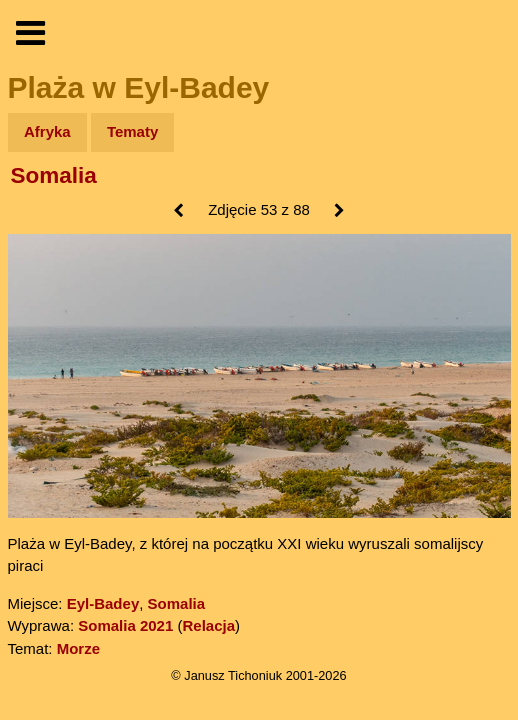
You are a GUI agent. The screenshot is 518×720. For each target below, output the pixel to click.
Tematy (132, 131)
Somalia (54, 175)
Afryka (47, 131)
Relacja (208, 625)
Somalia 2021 (125, 625)
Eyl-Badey (103, 603)
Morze (78, 648)
